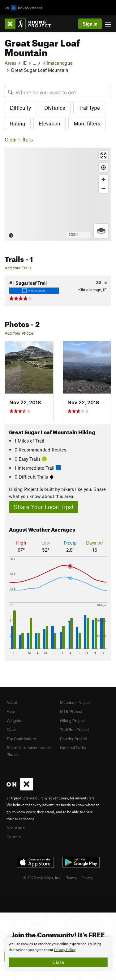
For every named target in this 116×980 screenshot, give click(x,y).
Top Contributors (21, 739)
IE (25, 63)
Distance (55, 108)
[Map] (58, 194)
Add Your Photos (19, 333)
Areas (11, 63)
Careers (14, 837)
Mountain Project (75, 702)
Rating (18, 123)
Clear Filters (19, 139)
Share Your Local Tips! (43, 507)
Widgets (14, 721)
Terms (71, 878)
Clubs (11, 729)
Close (58, 962)
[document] (58, 954)
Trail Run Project (74, 729)
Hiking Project (72, 721)
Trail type (89, 108)
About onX (16, 828)
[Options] (101, 231)
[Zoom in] (103, 180)
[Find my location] (103, 167)
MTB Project (71, 711)
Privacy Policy (65, 950)
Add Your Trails (18, 268)
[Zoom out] (103, 188)
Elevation (49, 123)
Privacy (87, 878)
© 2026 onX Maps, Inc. (42, 878)
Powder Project (73, 739)
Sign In (90, 24)
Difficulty (20, 108)
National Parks (73, 748)
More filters (87, 123)
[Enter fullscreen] (103, 155)
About (12, 702)
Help (11, 711)
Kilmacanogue (58, 63)
